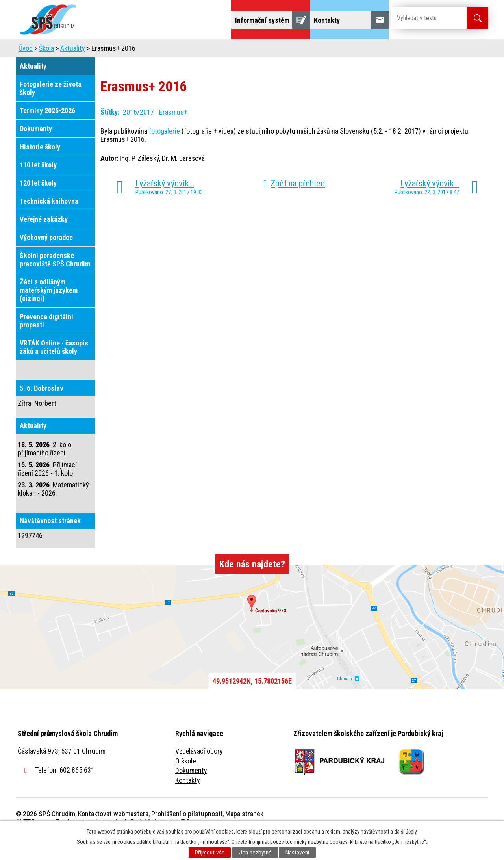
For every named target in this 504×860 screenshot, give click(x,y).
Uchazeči (147, 50)
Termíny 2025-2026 (47, 133)
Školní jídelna (259, 50)
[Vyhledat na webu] (422, 18)
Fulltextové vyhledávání (445, 50)
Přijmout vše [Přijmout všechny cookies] (210, 853)
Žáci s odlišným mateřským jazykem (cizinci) (49, 312)
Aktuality (73, 70)
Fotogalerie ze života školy (51, 110)
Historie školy (40, 169)
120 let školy (38, 205)
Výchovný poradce (46, 259)
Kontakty (188, 802)
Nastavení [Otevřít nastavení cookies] (297, 853)
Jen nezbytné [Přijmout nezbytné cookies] (255, 853)
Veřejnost (339, 50)
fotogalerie (164, 153)
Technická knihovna (49, 223)
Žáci (302, 50)
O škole (186, 783)
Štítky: (110, 134)
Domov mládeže (200, 50)
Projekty (381, 50)
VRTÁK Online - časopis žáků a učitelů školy (54, 369)
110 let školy (38, 187)
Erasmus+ (173, 134)
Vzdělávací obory (199, 773)
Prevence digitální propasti (46, 343)
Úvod (77, 50)
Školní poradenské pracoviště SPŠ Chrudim (55, 282)
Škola (109, 50)
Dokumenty (36, 151)
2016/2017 (138, 134)
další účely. (406, 832)
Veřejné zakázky (44, 241)
